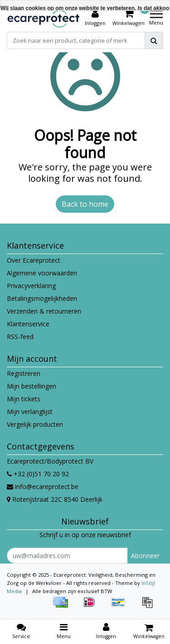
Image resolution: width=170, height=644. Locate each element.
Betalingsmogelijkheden (42, 298)
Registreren (24, 373)
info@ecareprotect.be (43, 487)
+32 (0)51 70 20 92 (38, 474)
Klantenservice (28, 324)
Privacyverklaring (31, 286)
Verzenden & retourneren (44, 311)
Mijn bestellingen (32, 386)
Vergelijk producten (35, 424)
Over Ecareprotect (34, 260)
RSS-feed (20, 337)
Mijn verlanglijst (30, 412)
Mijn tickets (24, 399)
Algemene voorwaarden (42, 273)
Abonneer (145, 556)
